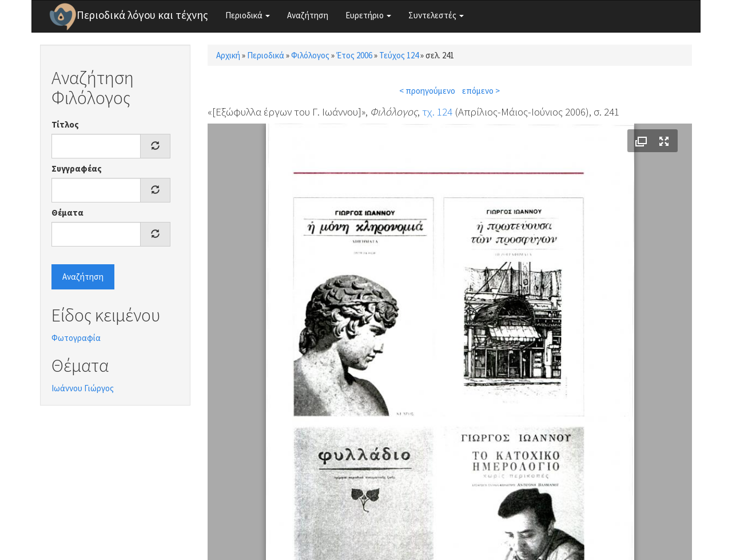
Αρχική (228, 55)
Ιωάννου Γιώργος (83, 388)
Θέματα (67, 213)
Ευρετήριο (368, 15)
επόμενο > (481, 91)
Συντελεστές (436, 15)
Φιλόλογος (310, 55)
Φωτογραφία (76, 338)
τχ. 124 (437, 112)
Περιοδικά (248, 15)
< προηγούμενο (427, 91)
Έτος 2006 (354, 55)
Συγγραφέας (77, 168)
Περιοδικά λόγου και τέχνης (142, 15)
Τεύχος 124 (399, 55)
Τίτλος (65, 124)
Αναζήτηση (308, 15)
